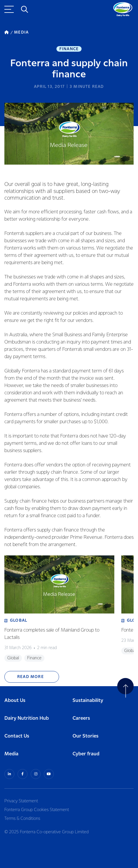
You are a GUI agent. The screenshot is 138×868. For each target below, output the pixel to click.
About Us (15, 701)
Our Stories (86, 736)
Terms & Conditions (22, 819)
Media (11, 754)
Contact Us (17, 736)
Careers (81, 718)
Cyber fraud (86, 754)
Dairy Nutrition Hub (27, 718)
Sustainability (88, 701)
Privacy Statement (21, 801)
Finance (69, 49)
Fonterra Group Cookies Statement (37, 810)
